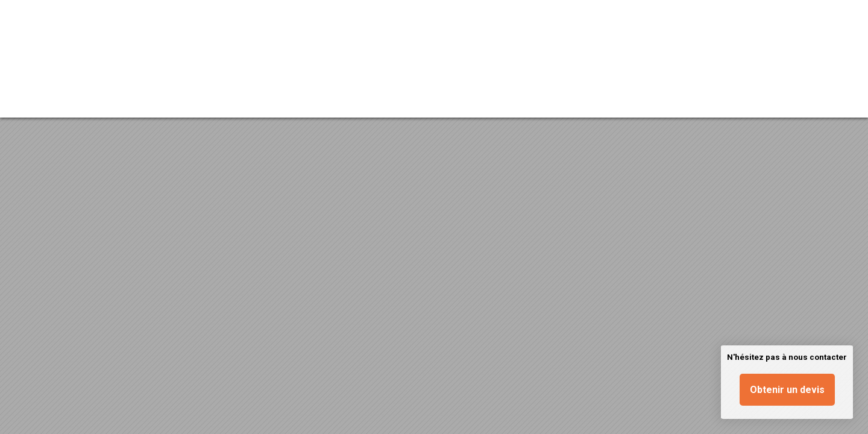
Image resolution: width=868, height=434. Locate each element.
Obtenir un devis (787, 390)
